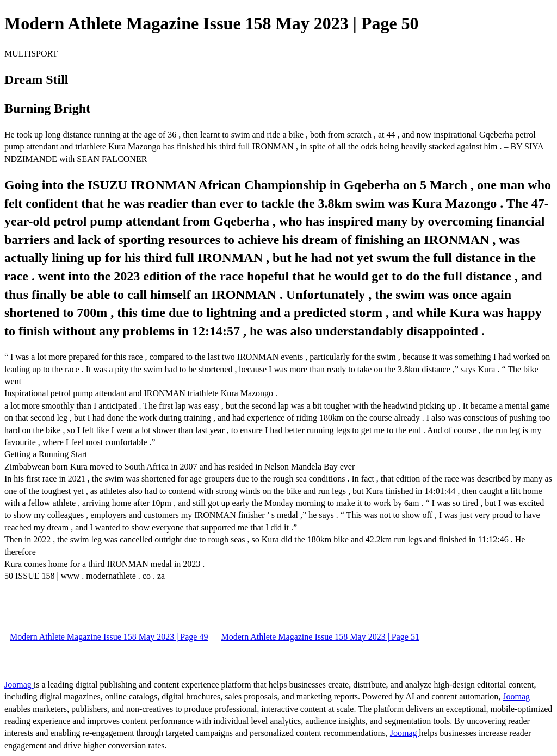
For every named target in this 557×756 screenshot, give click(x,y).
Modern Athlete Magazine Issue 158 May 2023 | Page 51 (320, 637)
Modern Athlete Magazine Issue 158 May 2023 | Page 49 (109, 637)
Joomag (19, 685)
